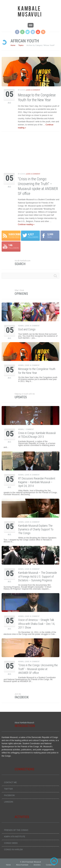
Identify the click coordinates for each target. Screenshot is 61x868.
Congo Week (11, 843)
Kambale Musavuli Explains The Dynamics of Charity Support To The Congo (36, 529)
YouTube (38, 32)
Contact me (10, 782)
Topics (21, 45)
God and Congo (27, 329)
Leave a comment (33, 90)
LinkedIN (33, 32)
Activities (37, 865)
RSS (43, 32)
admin (23, 90)
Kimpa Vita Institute (15, 837)
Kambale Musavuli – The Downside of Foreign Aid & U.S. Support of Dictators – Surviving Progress (38, 576)
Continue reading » (26, 224)
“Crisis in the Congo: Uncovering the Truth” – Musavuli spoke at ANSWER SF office (38, 669)
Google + (22, 32)
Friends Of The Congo (16, 830)
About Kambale (22, 865)
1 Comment (29, 429)
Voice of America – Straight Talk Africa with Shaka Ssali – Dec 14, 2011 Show (37, 624)
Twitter (28, 32)
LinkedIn (9, 802)
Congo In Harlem (13, 850)
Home (13, 45)
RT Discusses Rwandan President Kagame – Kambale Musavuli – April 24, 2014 (37, 482)
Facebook (17, 32)
